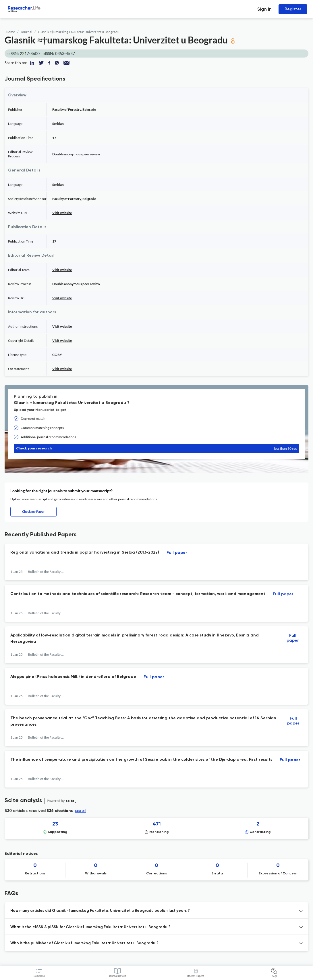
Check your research (156, 449)
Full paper (177, 553)
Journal (26, 32)
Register (293, 9)
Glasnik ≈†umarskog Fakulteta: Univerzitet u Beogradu (79, 32)
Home (10, 32)
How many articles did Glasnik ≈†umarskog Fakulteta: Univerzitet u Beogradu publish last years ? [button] (100, 911)
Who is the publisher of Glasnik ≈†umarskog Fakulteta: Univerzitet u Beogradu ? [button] (84, 943)
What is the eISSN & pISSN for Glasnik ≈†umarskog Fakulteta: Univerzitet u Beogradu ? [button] (90, 927)
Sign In (264, 9)
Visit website (62, 213)
